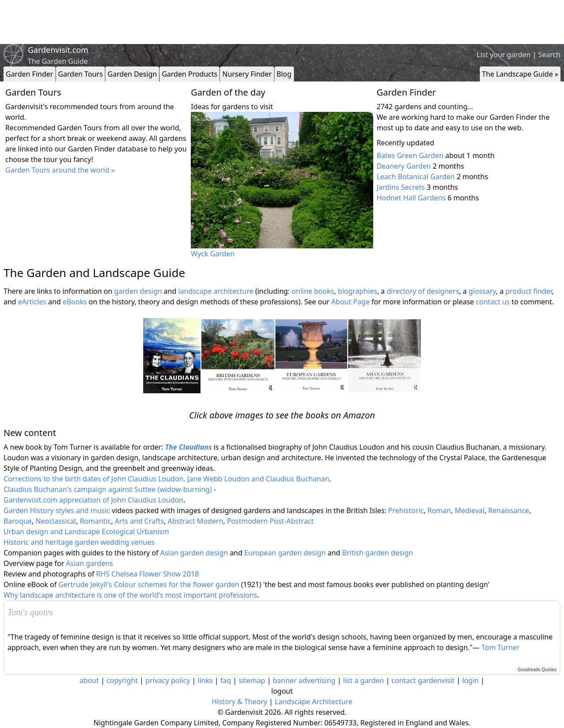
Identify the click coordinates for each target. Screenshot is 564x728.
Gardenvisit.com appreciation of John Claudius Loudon (93, 500)
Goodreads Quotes (537, 669)
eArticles (32, 302)
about (89, 680)
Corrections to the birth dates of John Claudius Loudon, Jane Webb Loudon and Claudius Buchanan (167, 479)
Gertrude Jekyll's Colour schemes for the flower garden (149, 584)
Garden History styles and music (57, 510)
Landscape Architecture (314, 702)
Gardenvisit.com (58, 50)
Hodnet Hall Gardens (411, 198)
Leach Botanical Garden (416, 177)
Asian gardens (90, 563)
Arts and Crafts (139, 521)
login (471, 680)
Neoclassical (56, 521)
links (205, 680)
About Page (351, 302)
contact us (493, 302)
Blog (284, 74)
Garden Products (189, 74)
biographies (358, 291)
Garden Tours (80, 74)
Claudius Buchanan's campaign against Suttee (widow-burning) (108, 489)
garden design (139, 291)
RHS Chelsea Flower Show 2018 (147, 574)
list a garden (364, 680)
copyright (122, 680)
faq (226, 680)
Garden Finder (30, 74)
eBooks (75, 302)
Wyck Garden (213, 254)
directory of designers (423, 291)
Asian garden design (194, 553)
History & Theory (239, 702)
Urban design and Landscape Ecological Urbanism (86, 532)
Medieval (469, 510)
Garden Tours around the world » (60, 170)
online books (313, 291)
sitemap (252, 680)
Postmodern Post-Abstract (270, 521)
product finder (529, 291)
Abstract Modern (195, 521)
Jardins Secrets (401, 187)
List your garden (504, 55)
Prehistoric (406, 510)
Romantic (95, 521)
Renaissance (509, 510)
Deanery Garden (404, 166)
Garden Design (132, 74)
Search (549, 55)
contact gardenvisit (423, 680)
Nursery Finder (247, 74)
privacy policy (168, 680)
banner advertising (304, 680)
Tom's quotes (30, 612)
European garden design (285, 553)
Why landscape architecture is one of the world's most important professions (130, 595)
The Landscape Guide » (520, 74)
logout (282, 691)
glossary (482, 291)
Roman (439, 510)
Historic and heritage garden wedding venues (79, 542)
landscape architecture (216, 291)
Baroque (18, 521)
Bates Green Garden (410, 155)
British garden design (377, 553)
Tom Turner (501, 647)
